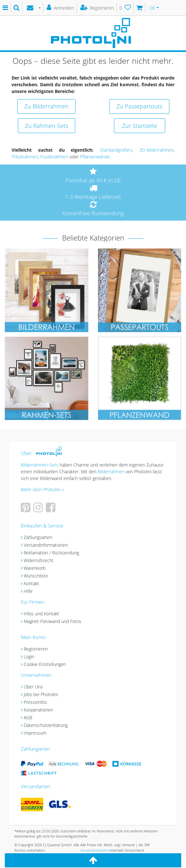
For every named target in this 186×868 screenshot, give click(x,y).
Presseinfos (35, 702)
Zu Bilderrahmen (46, 106)
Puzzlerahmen (54, 157)
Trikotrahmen (25, 157)
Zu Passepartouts (139, 106)
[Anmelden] (61, 8)
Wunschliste (36, 576)
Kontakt (31, 583)
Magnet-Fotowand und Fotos (53, 621)
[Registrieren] (97, 8)
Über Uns (33, 687)
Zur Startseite (140, 126)
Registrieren (36, 649)
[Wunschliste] (125, 8)
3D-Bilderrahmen (156, 150)
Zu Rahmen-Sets (47, 126)
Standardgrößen (116, 150)
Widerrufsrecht (39, 560)
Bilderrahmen (111, 472)
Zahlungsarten (38, 537)
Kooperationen (38, 710)
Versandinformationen (46, 545)
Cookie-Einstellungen (45, 664)
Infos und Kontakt (41, 614)
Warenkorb (35, 568)
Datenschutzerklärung (46, 725)
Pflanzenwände (95, 157)
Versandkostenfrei (94, 850)
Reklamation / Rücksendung (51, 553)
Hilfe (28, 591)
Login (29, 657)
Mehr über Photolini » (42, 489)
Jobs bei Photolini (41, 694)
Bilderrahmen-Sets (40, 465)
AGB (28, 717)
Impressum (35, 733)
